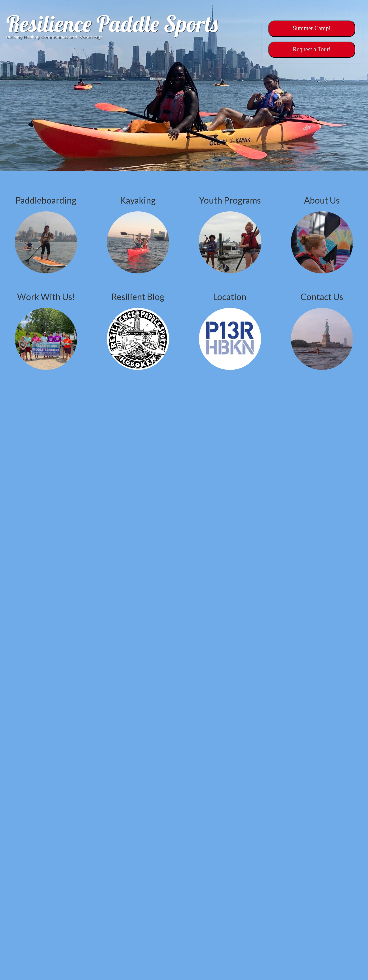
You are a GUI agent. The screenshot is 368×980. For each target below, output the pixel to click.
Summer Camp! (312, 28)
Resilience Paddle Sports (112, 24)
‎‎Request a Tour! (312, 49)
